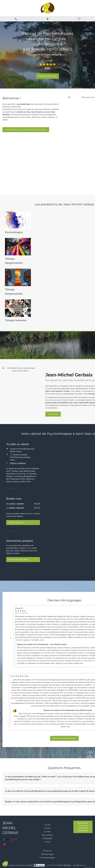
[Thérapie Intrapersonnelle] (18, 251)
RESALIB (67, 865)
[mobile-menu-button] (79, 19)
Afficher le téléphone (18, 463)
